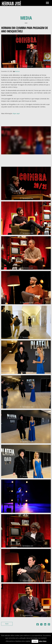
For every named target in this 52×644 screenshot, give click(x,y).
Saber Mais (43, 641)
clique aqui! (16, 113)
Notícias (17, 71)
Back (7, 624)
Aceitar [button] (35, 641)
